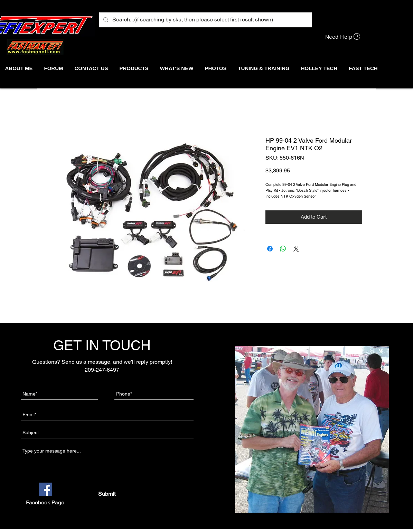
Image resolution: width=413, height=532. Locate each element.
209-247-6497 (102, 370)
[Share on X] (296, 249)
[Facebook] (45, 489)
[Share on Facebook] (270, 249)
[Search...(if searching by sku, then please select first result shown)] (205, 20)
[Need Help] (344, 36)
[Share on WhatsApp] (283, 249)
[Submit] (107, 494)
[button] (134, 68)
